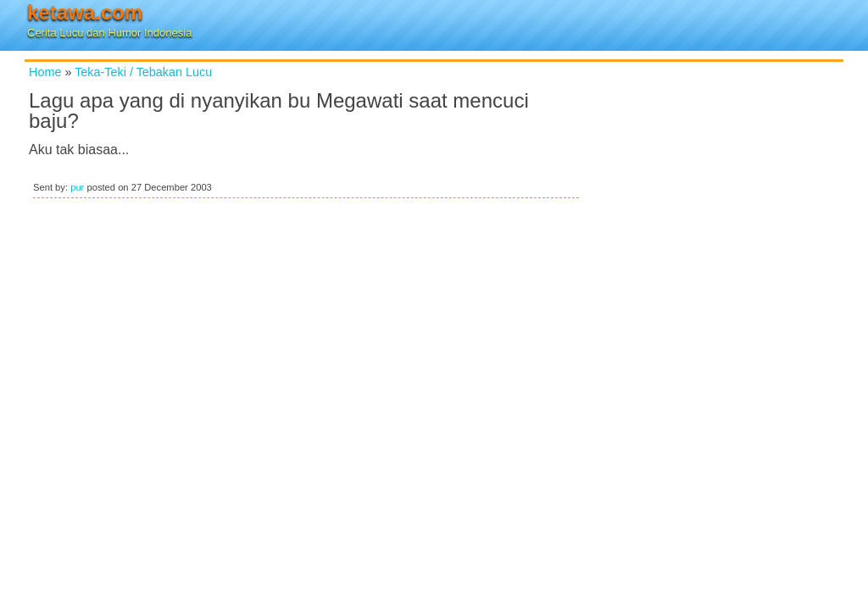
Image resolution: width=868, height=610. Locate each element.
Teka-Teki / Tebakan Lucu (143, 72)
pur (77, 187)
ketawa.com (85, 12)
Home (45, 72)
